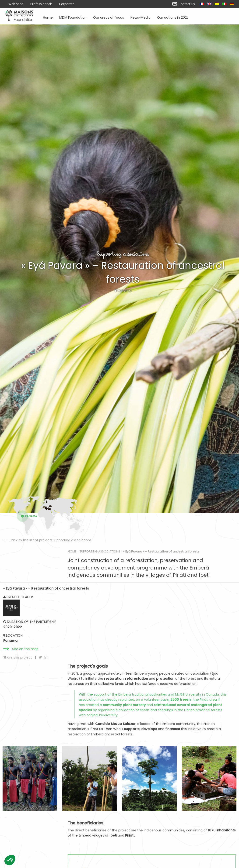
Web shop (16, 4)
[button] (10, 860)
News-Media (141, 17)
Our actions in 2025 (173, 17)
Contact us (184, 4)
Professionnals (41, 4)
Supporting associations (121, 666)
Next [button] (186, 834)
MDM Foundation (73, 17)
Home (48, 17)
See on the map (26, 777)
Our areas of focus (109, 17)
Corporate (67, 4)
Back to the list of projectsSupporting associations (37, 698)
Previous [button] (53, 834)
